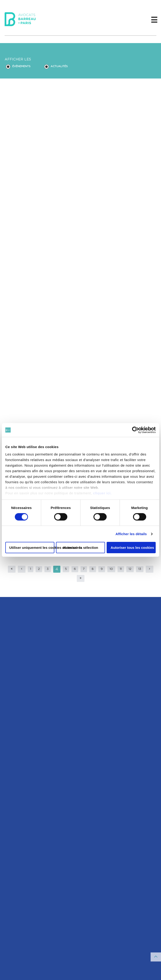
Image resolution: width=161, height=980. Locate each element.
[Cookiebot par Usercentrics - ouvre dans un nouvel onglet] (135, 430)
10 (111, 569)
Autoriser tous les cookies (132, 548)
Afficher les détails (131, 534)
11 (121, 569)
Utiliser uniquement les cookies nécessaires (32, 548)
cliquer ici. (102, 493)
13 (140, 569)
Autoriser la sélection (81, 548)
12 (130, 569)
